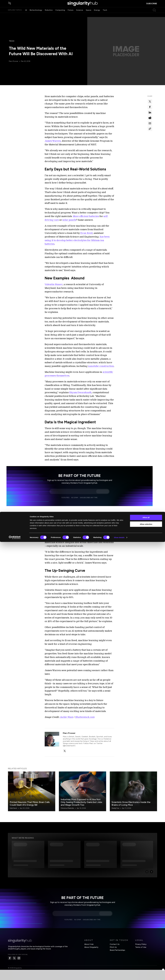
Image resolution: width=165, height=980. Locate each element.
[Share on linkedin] (150, 112)
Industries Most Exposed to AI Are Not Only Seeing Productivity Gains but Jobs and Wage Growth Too (81, 802)
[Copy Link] (150, 129)
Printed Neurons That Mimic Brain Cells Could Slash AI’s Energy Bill (30, 803)
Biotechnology (36, 15)
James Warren (53, 141)
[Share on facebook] (150, 107)
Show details (119, 976)
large (86, 518)
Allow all (146, 956)
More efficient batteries (86, 216)
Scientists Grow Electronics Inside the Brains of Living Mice (131, 803)
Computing (60, 15)
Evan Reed (86, 233)
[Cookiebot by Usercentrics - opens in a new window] (15, 976)
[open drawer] (10, 6)
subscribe (152, 6)
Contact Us (115, 944)
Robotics (49, 15)
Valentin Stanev (54, 284)
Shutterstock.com (85, 717)
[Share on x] (150, 101)
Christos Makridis (67, 808)
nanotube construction (101, 366)
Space (89, 15)
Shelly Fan (115, 808)
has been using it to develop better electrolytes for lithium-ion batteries (77, 240)
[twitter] (65, 751)
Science (80, 15)
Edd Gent (13, 808)
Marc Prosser (14, 61)
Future (71, 15)
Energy (97, 15)
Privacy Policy (141, 944)
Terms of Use (141, 947)
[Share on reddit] (150, 118)
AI (26, 15)
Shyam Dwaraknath (80, 392)
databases (95, 518)
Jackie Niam (66, 717)
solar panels (69, 220)
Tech (105, 15)
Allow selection (146, 962)
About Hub (89, 944)
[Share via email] (150, 123)
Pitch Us (113, 947)
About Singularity (91, 947)
